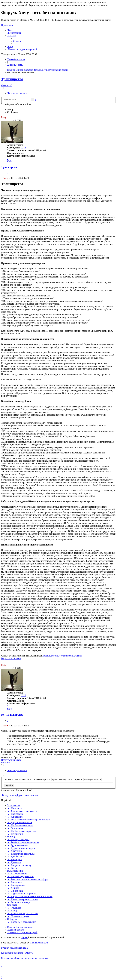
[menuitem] (10, 30)
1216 (24, 148)
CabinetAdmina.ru (39, 943)
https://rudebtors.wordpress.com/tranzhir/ (62, 656)
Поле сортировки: (53, 779)
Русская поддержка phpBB (15, 948)
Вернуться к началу (11, 658)
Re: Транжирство (12, 715)
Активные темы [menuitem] (15, 65)
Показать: (18, 779)
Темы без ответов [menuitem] (16, 59)
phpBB (24, 938)
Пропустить (7, 25)
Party (6, 178)
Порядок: (88, 779)
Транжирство (12, 79)
